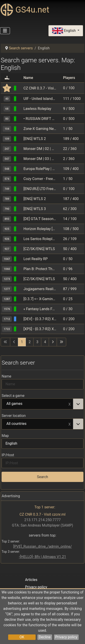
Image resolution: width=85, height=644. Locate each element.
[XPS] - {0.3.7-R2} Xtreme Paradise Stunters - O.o (40, 329)
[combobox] (42, 404)
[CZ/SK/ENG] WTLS (39, 249)
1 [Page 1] (22, 342)
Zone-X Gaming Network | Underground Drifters (40, 129)
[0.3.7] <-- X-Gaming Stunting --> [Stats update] (40, 299)
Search (42, 477)
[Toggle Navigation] (5, 31)
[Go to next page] (53, 342)
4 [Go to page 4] (45, 342)
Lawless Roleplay (37, 109)
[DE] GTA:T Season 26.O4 (40, 219)
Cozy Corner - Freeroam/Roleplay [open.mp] (40, 179)
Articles (31, 580)
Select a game (13, 396)
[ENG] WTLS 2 (35, 139)
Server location (14, 416)
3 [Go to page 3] (37, 342)
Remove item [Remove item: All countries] (70, 424)
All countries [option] (38, 424)
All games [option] (38, 404)
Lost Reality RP (35, 259)
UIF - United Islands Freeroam (40, 99)
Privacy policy (66, 637)
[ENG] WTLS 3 (35, 209)
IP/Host (8, 455)
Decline (45, 637)
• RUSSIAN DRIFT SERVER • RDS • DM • (40, 119)
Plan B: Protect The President (40, 269)
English (64, 31)
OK (22, 637)
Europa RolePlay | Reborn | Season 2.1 (40, 169)
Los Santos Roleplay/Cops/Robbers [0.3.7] (40, 239)
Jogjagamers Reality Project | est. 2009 (40, 289)
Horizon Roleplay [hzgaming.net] (40, 229)
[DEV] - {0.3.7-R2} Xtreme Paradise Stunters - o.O (40, 319)
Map (5, 436)
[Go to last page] (61, 342)
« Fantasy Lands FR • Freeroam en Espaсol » (40, 309)
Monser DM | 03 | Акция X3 (40, 159)
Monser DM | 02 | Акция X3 (40, 149)
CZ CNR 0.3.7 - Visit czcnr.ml (40, 88)
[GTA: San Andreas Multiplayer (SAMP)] (20, 88)
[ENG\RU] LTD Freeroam (40, 189)
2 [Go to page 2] (30, 342)
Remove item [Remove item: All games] (70, 404)
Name (6, 376)
